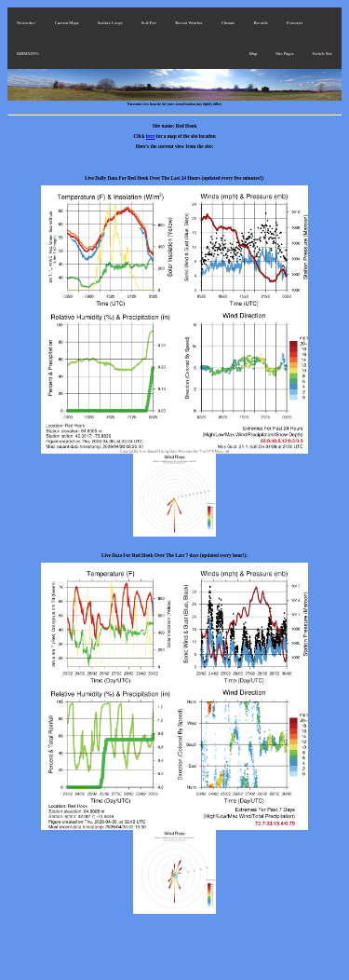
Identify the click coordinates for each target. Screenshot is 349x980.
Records (260, 23)
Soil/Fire (149, 23)
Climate (228, 23)
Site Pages (284, 54)
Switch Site (322, 54)
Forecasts (295, 23)
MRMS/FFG (28, 54)
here (151, 136)
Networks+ (27, 23)
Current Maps (67, 23)
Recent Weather (189, 23)
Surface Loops (110, 23)
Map (254, 54)
